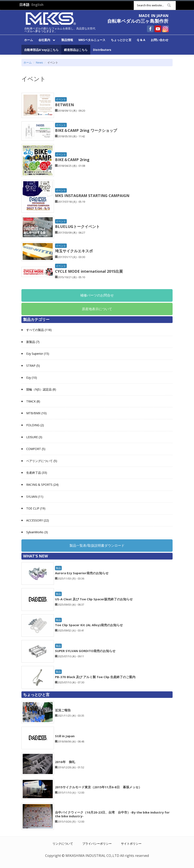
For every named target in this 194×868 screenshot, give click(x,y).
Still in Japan (65, 736)
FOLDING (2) (35, 425)
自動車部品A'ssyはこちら (41, 50)
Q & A (141, 40)
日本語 (24, 5)
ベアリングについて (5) (42, 461)
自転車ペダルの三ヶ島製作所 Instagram (165, 29)
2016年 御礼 (65, 762)
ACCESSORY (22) (38, 520)
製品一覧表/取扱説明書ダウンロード (97, 545)
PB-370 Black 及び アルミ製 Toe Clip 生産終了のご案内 (95, 677)
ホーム (29, 40)
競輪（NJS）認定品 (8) (41, 389)
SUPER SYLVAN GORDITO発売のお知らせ (85, 651)
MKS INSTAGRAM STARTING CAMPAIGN (92, 196)
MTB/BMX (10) (36, 413)
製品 (58, 568)
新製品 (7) (33, 342)
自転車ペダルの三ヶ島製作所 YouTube (158, 29)
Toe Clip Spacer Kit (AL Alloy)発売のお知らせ (89, 625)
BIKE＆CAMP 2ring (72, 160)
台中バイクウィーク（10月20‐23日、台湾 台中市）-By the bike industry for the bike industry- (112, 814)
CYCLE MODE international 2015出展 (89, 271)
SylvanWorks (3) (37, 532)
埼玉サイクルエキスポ (74, 251)
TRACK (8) (33, 401)
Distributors (102, 50)
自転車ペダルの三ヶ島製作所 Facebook (150, 29)
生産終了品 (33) (37, 473)
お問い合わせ (160, 40)
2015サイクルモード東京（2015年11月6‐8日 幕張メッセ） (98, 787)
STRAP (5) (33, 366)
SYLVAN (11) (35, 497)
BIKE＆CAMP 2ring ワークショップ (86, 130)
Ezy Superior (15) (38, 354)
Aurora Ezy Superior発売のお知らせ (82, 573)
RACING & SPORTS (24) (42, 485)
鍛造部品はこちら (76, 50)
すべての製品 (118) (39, 330)
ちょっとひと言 (121, 40)
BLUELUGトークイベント (77, 226)
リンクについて (63, 844)
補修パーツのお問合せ (97, 295)
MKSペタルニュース (92, 40)
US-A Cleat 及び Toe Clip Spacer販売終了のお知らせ (94, 599)
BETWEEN (64, 105)
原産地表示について (97, 309)
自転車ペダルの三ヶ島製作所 (138, 21)
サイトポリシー (131, 844)
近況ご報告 (63, 710)
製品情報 (67, 40)
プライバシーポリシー (97, 844)
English (37, 5)
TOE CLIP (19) (36, 508)
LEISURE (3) (34, 437)
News (39, 62)
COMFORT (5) (36, 449)
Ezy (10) (32, 378)
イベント (61, 99)
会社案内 (46, 40)
